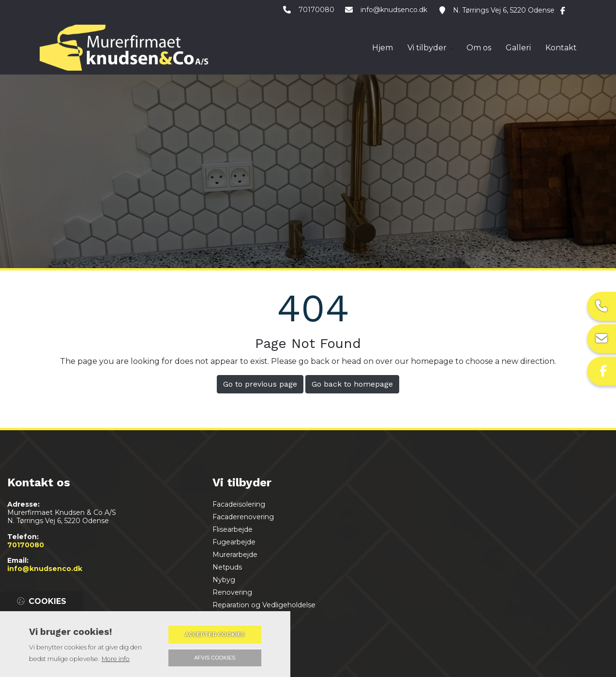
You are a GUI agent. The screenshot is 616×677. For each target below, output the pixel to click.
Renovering (232, 592)
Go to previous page (260, 384)
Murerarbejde (235, 555)
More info (116, 659)
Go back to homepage (352, 384)
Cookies (47, 601)
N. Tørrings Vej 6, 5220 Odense (504, 10)
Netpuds (227, 567)
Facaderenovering (243, 517)
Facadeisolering (239, 504)
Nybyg (224, 580)
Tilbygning (230, 643)
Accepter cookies (215, 634)
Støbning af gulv (240, 617)
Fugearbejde (234, 542)
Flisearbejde (233, 529)
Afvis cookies (215, 658)
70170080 (315, 10)
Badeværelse (235, 630)
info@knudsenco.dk (394, 10)
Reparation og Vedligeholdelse (264, 605)
